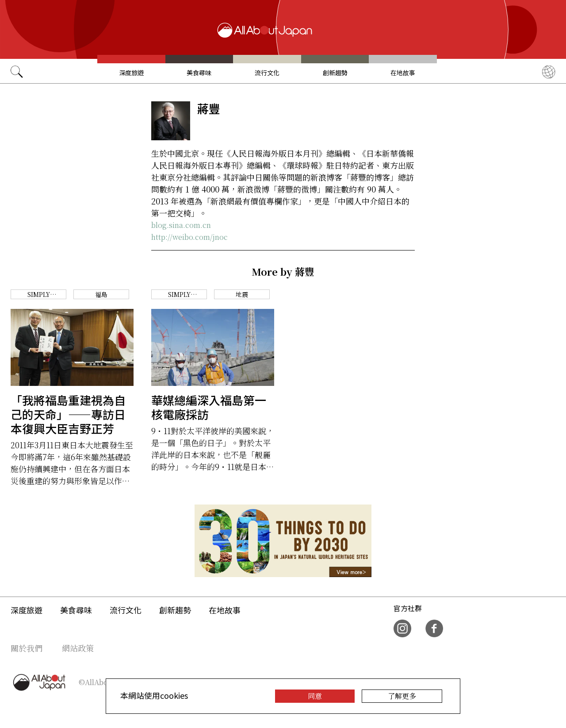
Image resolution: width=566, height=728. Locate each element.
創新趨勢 (335, 73)
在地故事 (403, 73)
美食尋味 (199, 73)
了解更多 (402, 696)
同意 (315, 696)
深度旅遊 (131, 73)
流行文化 (267, 73)
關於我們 (27, 648)
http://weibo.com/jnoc (189, 237)
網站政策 (78, 648)
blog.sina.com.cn (181, 225)
